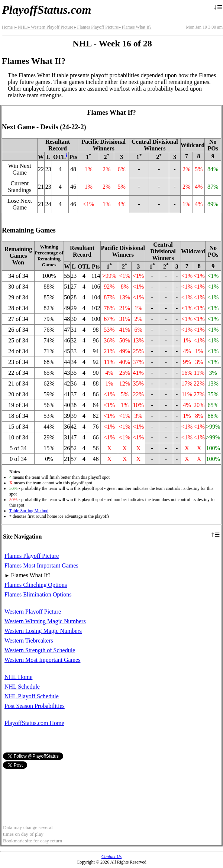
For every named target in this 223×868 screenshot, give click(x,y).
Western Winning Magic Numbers (45, 621)
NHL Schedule (22, 687)
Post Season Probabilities (35, 706)
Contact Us (111, 856)
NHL (20, 27)
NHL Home (18, 677)
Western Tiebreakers (29, 641)
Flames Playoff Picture (96, 27)
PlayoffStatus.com (46, 10)
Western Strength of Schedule (40, 650)
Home (7, 27)
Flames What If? (135, 27)
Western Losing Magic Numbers (43, 631)
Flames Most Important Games (41, 565)
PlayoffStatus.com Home (34, 723)
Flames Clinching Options (36, 585)
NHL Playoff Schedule (32, 696)
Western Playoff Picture (50, 27)
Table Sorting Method (29, 511)
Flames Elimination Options (38, 594)
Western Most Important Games (42, 660)
